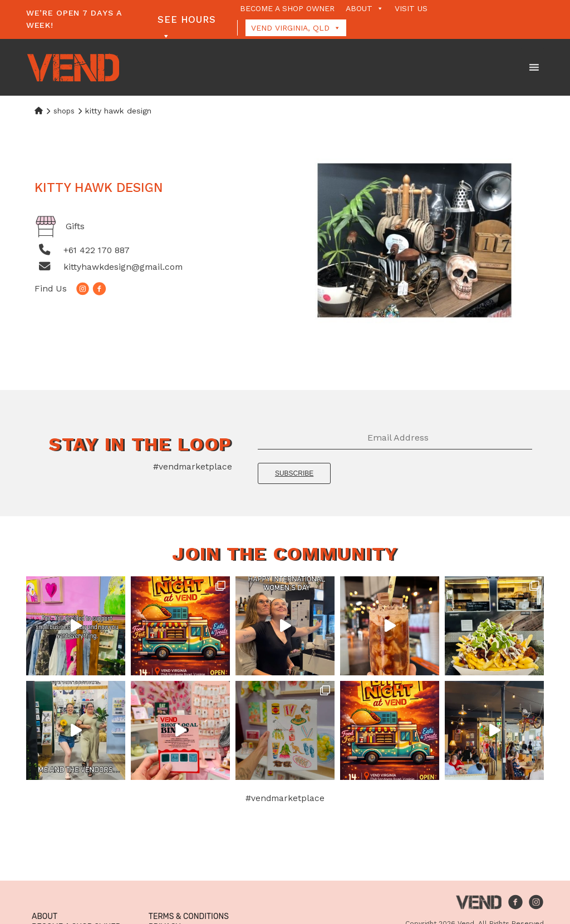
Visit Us (411, 8)
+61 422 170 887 (97, 250)
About (365, 8)
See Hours (187, 21)
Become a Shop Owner (287, 8)
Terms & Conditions (189, 916)
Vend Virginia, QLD (296, 28)
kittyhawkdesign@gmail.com (123, 267)
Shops (64, 111)
